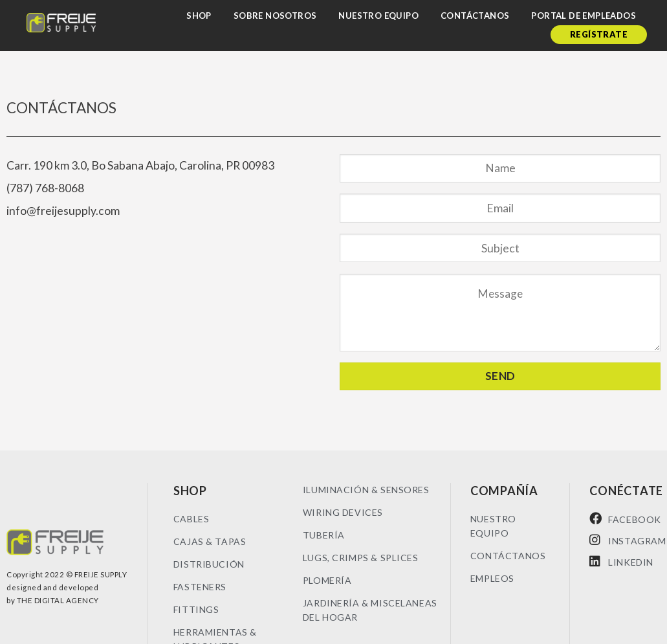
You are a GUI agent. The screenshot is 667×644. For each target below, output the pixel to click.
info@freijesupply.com (63, 211)
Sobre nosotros (275, 16)
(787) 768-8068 (45, 188)
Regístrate (599, 34)
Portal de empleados (584, 16)
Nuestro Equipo (378, 16)
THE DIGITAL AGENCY (58, 600)
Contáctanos (475, 16)
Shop (199, 16)
